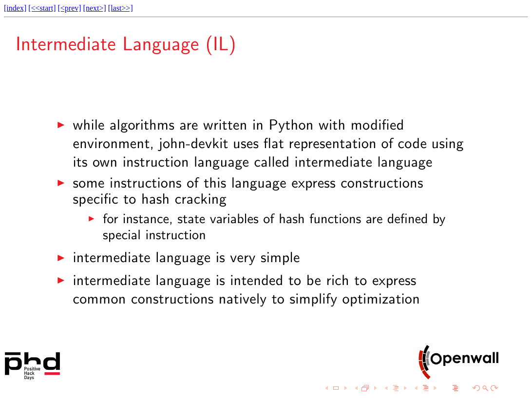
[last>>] (121, 8)
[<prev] (69, 8)
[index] (15, 8)
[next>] (95, 8)
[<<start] (42, 8)
